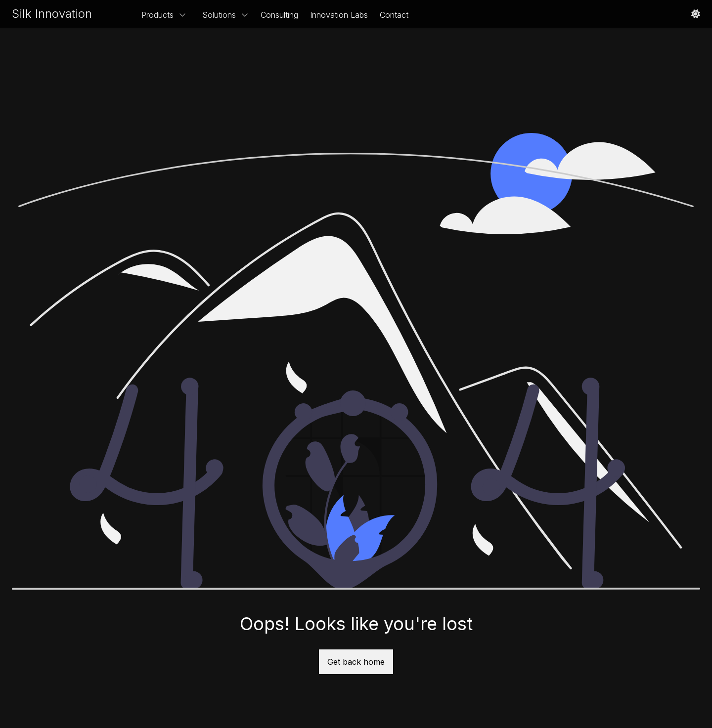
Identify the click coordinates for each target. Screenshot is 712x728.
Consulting (279, 15)
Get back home (356, 662)
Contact (394, 15)
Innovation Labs (339, 15)
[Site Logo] (52, 14)
